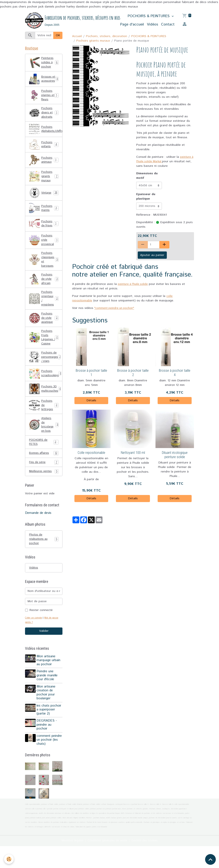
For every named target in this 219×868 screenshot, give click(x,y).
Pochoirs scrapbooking (46, 387)
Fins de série (44, 479)
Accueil (77, 36)
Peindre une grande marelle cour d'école (48, 693)
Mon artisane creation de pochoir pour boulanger (47, 710)
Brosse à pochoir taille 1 (91, 373)
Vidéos (152, 25)
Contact (168, 25)
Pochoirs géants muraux (93, 41)
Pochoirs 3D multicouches (46, 403)
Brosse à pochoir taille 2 (133, 373)
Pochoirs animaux (44, 166)
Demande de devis (38, 530)
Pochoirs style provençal (44, 247)
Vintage (44, 200)
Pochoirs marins (44, 215)
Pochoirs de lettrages (44, 419)
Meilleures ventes (44, 488)
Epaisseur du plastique (146, 197)
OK (58, 36)
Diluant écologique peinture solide (175, 455)
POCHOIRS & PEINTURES (149, 16)
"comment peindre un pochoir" (115, 308)
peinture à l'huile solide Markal (164, 160)
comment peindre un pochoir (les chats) (46, 760)
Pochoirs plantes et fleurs (44, 100)
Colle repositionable (91, 453)
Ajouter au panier (152, 255)
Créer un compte (34, 636)
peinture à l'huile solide (134, 284)
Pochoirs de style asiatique (44, 329)
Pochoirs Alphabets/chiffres (46, 135)
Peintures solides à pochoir (44, 64)
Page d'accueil (132, 25)
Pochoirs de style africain (44, 288)
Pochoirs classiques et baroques (44, 268)
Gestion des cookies (147, 862)
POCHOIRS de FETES (44, 458)
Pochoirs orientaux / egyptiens (44, 309)
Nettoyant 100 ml (133, 453)
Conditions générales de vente (107, 862)
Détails (91, 401)
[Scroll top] (210, 859)
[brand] (64, 21)
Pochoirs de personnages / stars (46, 370)
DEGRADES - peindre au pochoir (47, 743)
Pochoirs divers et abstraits (44, 118)
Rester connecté (41, 628)
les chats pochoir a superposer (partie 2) (50, 727)
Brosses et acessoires (44, 82)
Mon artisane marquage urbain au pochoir (49, 678)
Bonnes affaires (44, 470)
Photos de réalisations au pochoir (44, 556)
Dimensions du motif (147, 176)
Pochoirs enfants (44, 151)
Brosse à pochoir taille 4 (175, 373)
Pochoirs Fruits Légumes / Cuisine (44, 350)
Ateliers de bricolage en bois (44, 440)
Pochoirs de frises (44, 231)
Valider (44, 649)
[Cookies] (9, 859)
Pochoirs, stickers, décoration (107, 36)
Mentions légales (70, 862)
